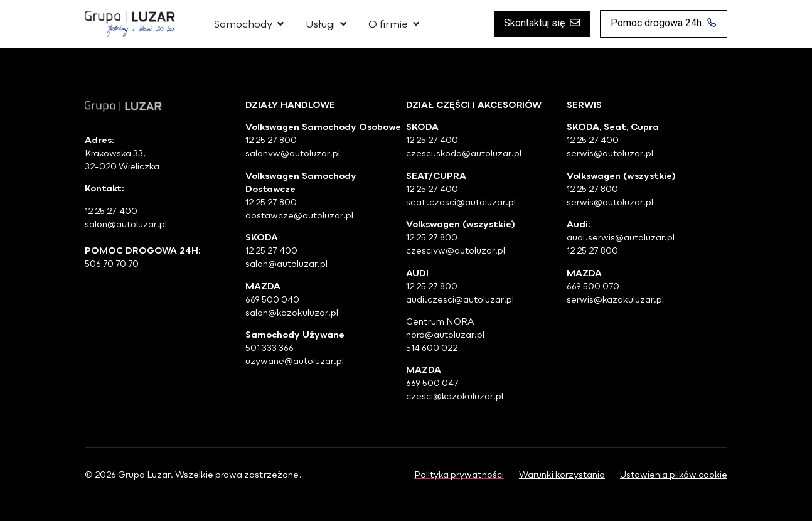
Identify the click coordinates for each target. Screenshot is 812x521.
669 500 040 (272, 299)
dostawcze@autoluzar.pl (299, 215)
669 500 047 (432, 383)
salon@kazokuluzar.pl (292, 312)
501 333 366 (270, 347)
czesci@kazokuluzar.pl (455, 396)
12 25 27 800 (271, 140)
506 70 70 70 (113, 263)
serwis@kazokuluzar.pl (615, 299)
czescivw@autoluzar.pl (456, 250)
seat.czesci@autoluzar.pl (461, 202)
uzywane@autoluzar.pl (295, 361)
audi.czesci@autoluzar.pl (460, 299)
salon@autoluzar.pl (286, 263)
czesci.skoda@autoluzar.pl (464, 153)
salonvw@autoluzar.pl (293, 153)
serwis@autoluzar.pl (610, 153)
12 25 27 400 (271, 250)
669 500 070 (593, 286)
